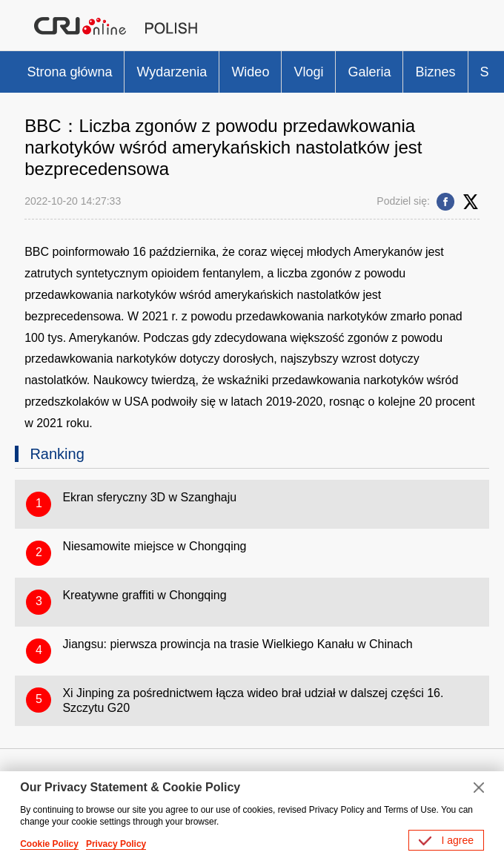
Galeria (369, 72)
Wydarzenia (172, 72)
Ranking (57, 454)
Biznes (435, 72)
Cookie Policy (49, 844)
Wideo (250, 72)
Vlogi (308, 72)
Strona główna (69, 72)
